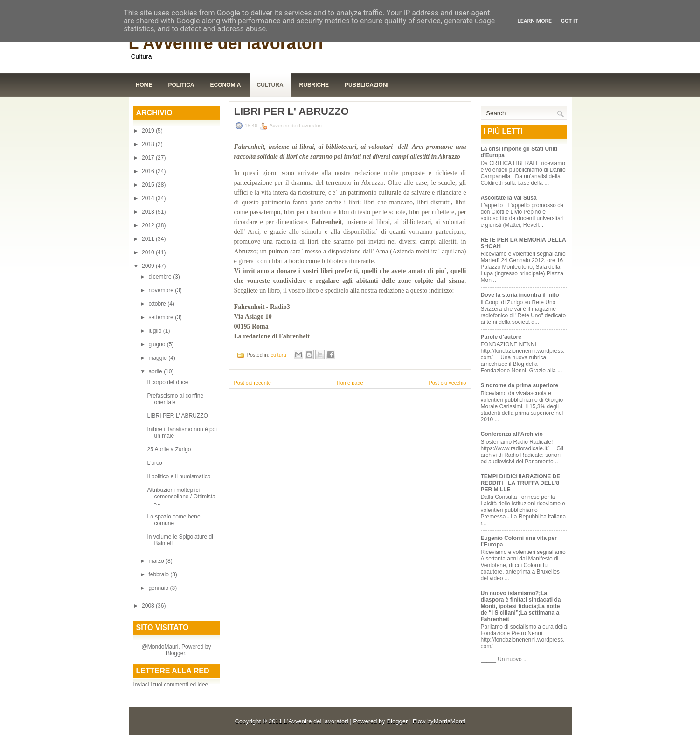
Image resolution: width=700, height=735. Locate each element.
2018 (149, 144)
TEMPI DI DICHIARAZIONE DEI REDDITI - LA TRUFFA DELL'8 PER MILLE (521, 483)
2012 (149, 225)
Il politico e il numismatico (179, 476)
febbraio (159, 574)
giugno (157, 344)
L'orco (154, 463)
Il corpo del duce (167, 382)
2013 (149, 212)
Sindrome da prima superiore (520, 385)
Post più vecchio (447, 383)
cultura (279, 355)
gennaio (159, 588)
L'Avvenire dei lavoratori (226, 43)
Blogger (176, 653)
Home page (350, 383)
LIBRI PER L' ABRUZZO (177, 416)
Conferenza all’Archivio (512, 434)
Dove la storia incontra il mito (520, 295)
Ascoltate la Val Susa (509, 198)
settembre (162, 317)
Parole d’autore (501, 337)
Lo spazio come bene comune (173, 520)
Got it (570, 21)
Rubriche (314, 85)
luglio (156, 331)
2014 (149, 198)
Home (144, 85)
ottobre (158, 304)
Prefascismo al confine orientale (175, 399)
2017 (149, 158)
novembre (162, 290)
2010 (149, 252)
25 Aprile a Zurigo (169, 449)
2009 (149, 266)
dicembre (161, 277)
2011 (149, 239)
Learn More (534, 21)
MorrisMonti (450, 721)
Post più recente (253, 383)
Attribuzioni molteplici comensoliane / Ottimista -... (181, 497)
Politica (181, 85)
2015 (149, 185)
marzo (157, 561)
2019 (149, 131)
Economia (226, 85)
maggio (158, 358)
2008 (149, 606)
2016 (149, 171)
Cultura (270, 85)
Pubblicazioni (367, 85)
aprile (156, 371)
